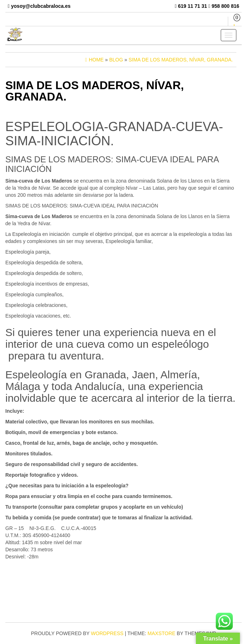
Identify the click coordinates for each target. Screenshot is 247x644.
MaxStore (161, 633)
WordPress (107, 633)
